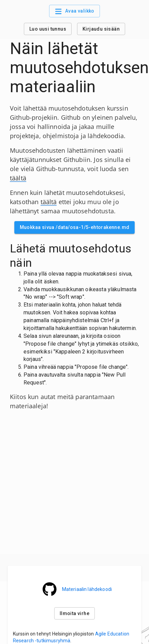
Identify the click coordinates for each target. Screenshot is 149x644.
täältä (18, 178)
